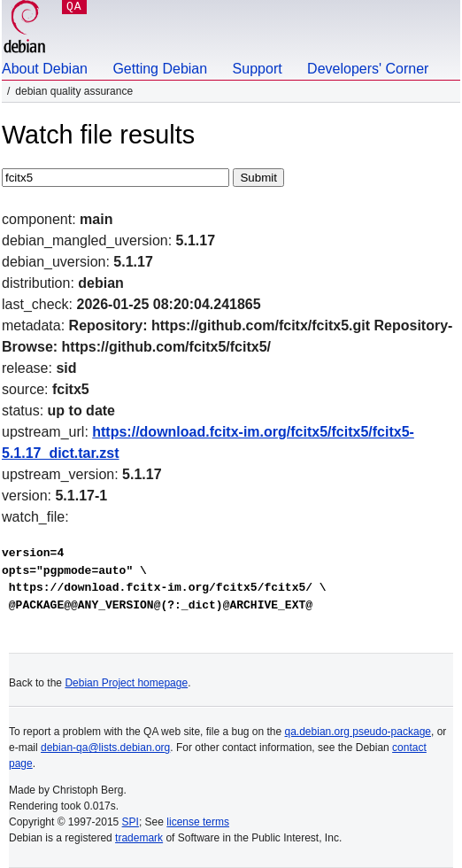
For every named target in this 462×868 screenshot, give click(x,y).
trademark (139, 838)
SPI (131, 822)
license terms (198, 822)
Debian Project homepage (126, 683)
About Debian (45, 69)
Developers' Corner (368, 69)
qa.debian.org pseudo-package (358, 732)
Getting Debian (160, 69)
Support (258, 69)
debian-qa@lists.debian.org (105, 748)
